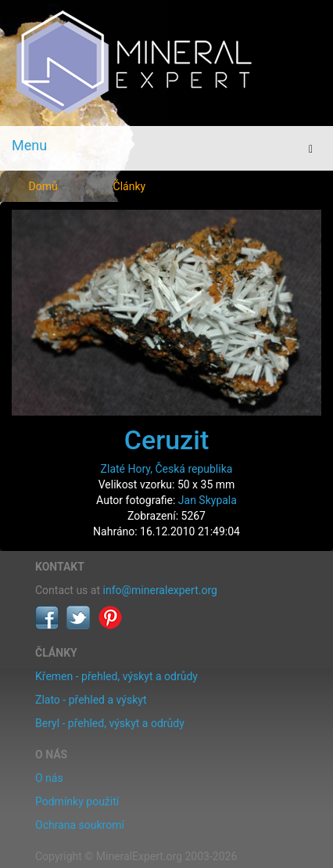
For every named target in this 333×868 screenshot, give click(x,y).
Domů (43, 186)
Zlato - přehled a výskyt (91, 700)
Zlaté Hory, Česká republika (167, 469)
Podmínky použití (77, 801)
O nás (49, 778)
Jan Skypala (208, 500)
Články (130, 186)
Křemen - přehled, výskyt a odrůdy (116, 676)
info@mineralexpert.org (160, 590)
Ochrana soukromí (80, 825)
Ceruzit (166, 440)
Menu (29, 145)
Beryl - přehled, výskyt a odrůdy (110, 723)
